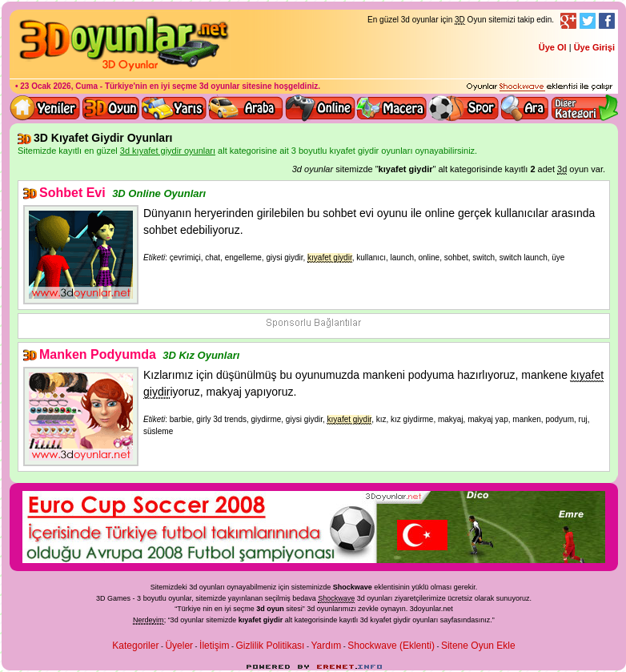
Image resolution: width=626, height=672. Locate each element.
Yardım (326, 646)
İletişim (214, 646)
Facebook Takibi (607, 21)
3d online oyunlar (320, 108)
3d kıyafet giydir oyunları (399, 620)
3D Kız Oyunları (201, 355)
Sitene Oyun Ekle (478, 646)
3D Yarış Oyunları (174, 108)
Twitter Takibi (588, 21)
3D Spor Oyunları (464, 108)
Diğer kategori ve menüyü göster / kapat (584, 108)
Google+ (568, 21)
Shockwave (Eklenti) (391, 646)
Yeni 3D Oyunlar (46, 108)
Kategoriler (135, 646)
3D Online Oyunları (159, 193)
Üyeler (179, 646)
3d (311, 609)
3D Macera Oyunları (392, 108)
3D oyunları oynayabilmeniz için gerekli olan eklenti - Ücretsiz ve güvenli (540, 87)
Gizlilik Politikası (270, 646)
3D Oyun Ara (525, 108)
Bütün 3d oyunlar (111, 108)
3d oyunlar (220, 86)
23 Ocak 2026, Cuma (59, 86)
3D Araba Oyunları (246, 108)
